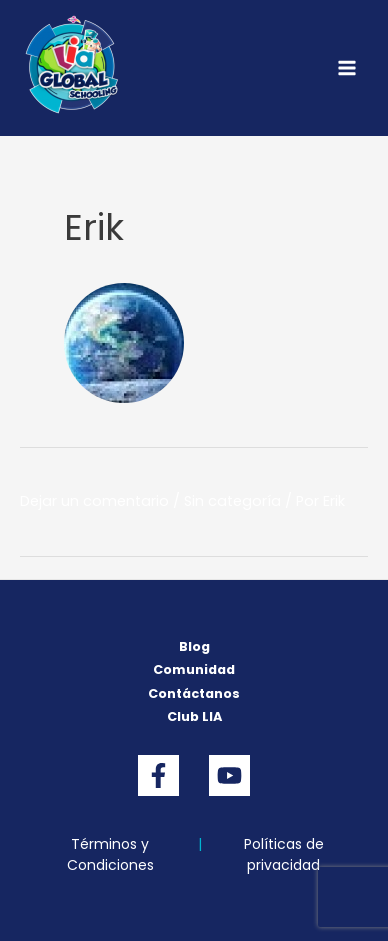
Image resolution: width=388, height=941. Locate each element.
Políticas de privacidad (284, 854)
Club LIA (194, 716)
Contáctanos (194, 693)
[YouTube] (229, 775)
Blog (194, 646)
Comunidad (194, 669)
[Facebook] (158, 775)
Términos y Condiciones (110, 854)
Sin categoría (232, 501)
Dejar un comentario (94, 501)
